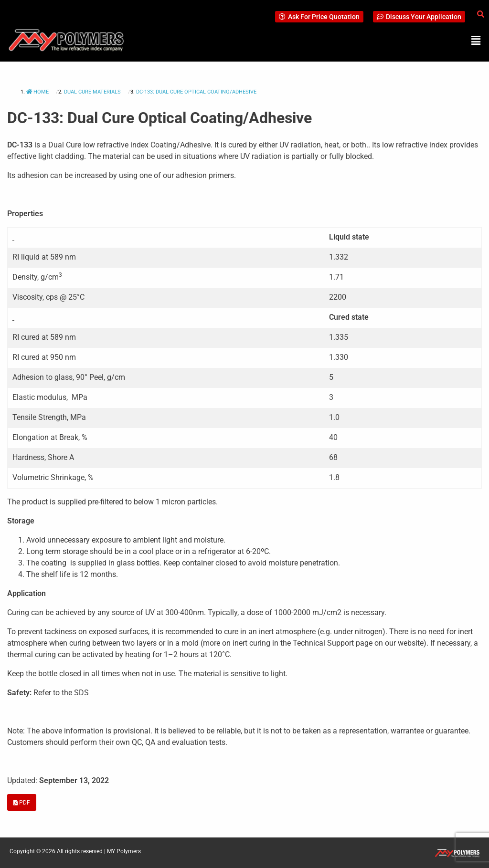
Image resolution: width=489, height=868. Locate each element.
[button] (476, 41)
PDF (22, 803)
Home (38, 92)
